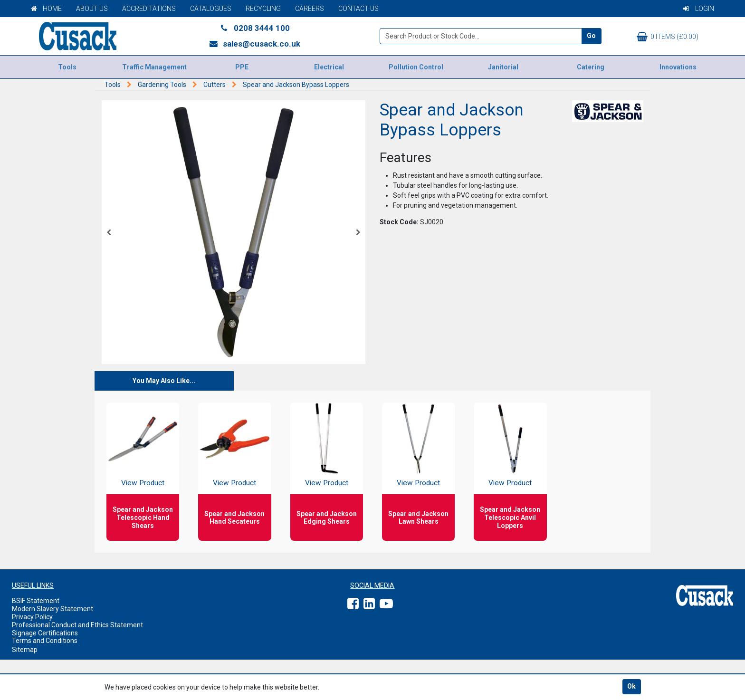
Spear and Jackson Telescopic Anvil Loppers (510, 518)
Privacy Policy (32, 617)
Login (699, 9)
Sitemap (25, 650)
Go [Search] (591, 36)
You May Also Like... (164, 381)
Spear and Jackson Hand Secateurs (234, 518)
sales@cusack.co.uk (254, 44)
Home (46, 9)
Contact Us (358, 9)
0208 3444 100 (255, 28)
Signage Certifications (45, 633)
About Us (92, 9)
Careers (310, 9)
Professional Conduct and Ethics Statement (77, 625)
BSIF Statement (36, 601)
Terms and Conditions (45, 641)
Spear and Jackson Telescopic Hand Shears (143, 518)
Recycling (263, 9)
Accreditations (149, 9)
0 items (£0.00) (668, 37)
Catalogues (211, 9)
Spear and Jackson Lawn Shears (418, 518)
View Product (143, 483)
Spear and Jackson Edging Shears (327, 518)
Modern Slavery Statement (53, 609)
